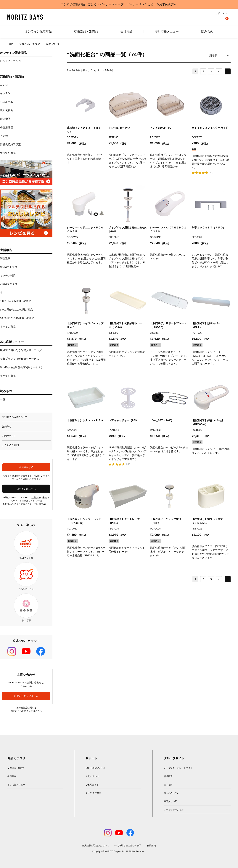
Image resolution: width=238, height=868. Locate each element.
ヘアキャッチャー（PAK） (124, 420)
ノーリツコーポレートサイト (178, 768)
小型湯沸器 (7, 127)
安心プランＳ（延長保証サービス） (21, 359)
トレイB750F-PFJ (119, 128)
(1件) (211, 173)
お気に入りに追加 (103, 89)
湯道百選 (168, 776)
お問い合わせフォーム (26, 696)
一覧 (3, 399)
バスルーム (7, 102)
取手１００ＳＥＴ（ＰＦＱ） (209, 228)
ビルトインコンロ (10, 61)
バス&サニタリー (10, 284)
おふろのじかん (171, 793)
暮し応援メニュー (167, 32)
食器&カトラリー (10, 267)
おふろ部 (168, 785)
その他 (4, 136)
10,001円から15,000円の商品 (17, 318)
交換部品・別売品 (86, 32)
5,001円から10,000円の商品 (16, 310)
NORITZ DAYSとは (95, 768)
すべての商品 (8, 153)
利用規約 (7, 504)
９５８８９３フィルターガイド (210, 128)
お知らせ (7, 426)
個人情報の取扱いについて (96, 846)
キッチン (5, 93)
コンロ (4, 85)
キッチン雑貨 (8, 275)
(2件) (128, 464)
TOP (10, 44)
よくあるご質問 (10, 445)
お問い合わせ (92, 776)
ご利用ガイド (9, 436)
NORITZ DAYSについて (15, 417)
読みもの (207, 32)
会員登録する (26, 467)
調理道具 (5, 258)
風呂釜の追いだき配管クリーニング (21, 350)
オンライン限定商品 (38, 32)
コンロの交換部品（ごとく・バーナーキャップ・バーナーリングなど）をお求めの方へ (119, 4)
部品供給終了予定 (10, 144)
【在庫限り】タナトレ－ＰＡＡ (85, 420)
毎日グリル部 (170, 801)
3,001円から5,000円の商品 (16, 301)
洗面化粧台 (7, 110)
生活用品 (126, 32)
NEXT (228, 71)
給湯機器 (5, 119)
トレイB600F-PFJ (161, 128)
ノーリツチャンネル (174, 810)
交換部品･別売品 (16, 768)
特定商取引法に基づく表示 (128, 846)
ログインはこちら (26, 489)
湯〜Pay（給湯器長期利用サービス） (22, 367)
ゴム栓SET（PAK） (162, 420)
